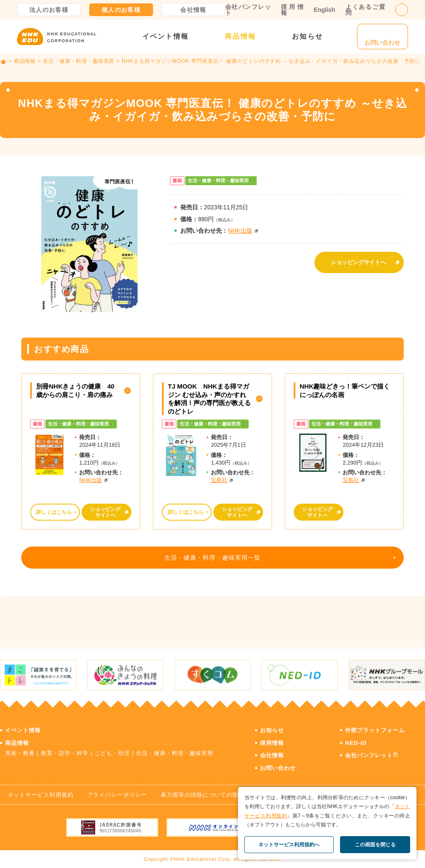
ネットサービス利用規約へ (289, 845)
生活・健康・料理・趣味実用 (79, 61)
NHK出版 (240, 231)
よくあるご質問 (365, 10)
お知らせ (307, 36)
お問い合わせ (278, 766)
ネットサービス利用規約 (40, 793)
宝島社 (219, 480)
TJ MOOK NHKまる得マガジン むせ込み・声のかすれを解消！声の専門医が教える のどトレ (209, 399)
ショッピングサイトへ (358, 260)
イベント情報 (166, 36)
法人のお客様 (49, 10)
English (324, 10)
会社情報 (193, 10)
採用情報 (292, 10)
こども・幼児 (112, 751)
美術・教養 (20, 751)
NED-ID (356, 741)
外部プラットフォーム (375, 728)
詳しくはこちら (54, 512)
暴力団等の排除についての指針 (203, 793)
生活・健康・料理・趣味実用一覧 (211, 560)
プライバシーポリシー (117, 793)
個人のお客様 (121, 10)
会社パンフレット (248, 10)
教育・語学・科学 (65, 751)
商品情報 (240, 36)
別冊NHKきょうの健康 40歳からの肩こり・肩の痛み (75, 390)
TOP (3, 62)
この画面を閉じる (375, 845)
